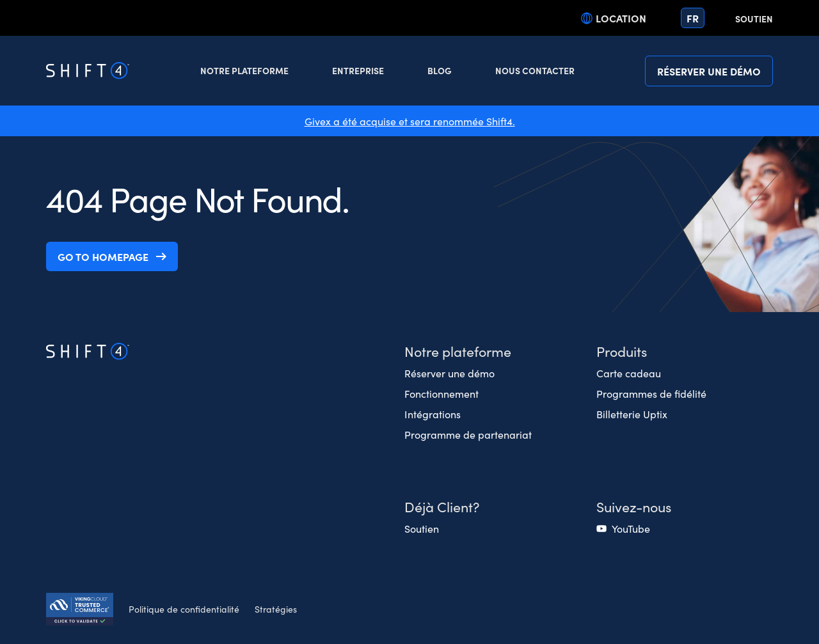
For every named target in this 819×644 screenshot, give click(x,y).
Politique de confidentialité (184, 609)
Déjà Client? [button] (442, 506)
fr (693, 18)
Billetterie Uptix (632, 414)
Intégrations (433, 414)
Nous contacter (535, 70)
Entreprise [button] (358, 70)
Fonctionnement (441, 393)
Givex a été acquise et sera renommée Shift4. (410, 121)
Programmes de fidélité (651, 393)
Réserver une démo (709, 71)
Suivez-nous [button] (634, 506)
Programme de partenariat (468, 434)
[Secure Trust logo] (80, 611)
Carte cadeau (629, 373)
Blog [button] (440, 70)
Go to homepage (103, 256)
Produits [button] (622, 351)
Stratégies (276, 609)
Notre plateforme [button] (244, 70)
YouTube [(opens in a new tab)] (631, 528)
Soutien (754, 19)
